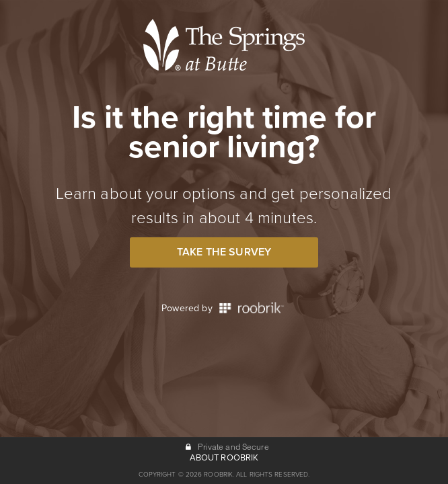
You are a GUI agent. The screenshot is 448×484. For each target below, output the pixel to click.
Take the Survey (224, 252)
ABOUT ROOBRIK (224, 458)
